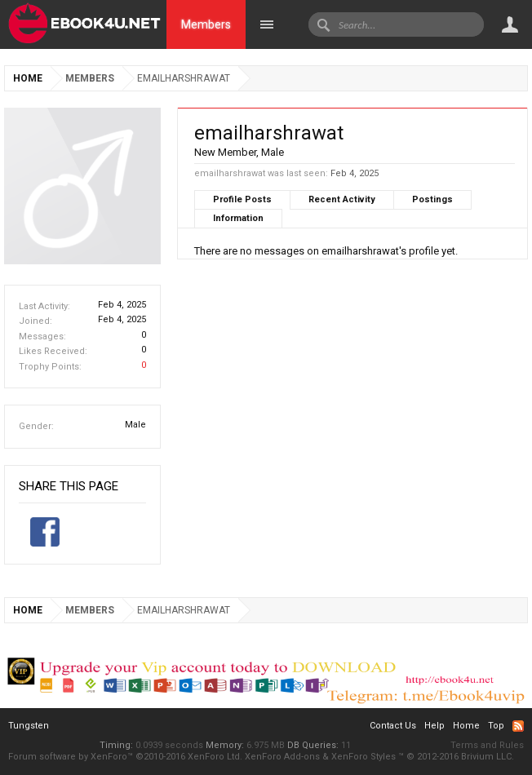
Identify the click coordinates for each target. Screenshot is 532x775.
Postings (432, 199)
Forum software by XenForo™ (125, 757)
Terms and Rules (487, 745)
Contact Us (393, 726)
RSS (518, 726)
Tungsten (29, 726)
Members (206, 24)
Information (238, 218)
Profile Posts (242, 199)
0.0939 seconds (169, 745)
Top (496, 726)
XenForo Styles (364, 757)
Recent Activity (342, 199)
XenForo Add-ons (282, 757)
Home (466, 726)
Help (434, 726)
